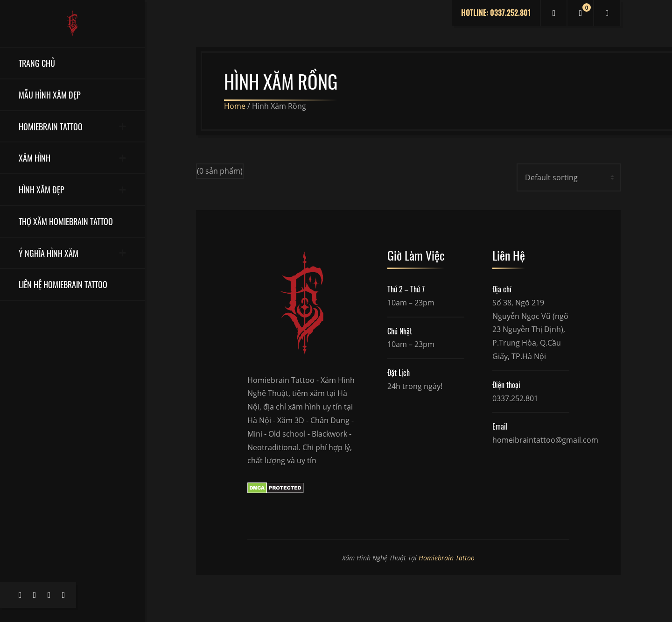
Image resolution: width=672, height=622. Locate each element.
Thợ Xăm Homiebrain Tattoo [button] (66, 221)
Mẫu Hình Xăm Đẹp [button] (50, 95)
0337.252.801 (515, 398)
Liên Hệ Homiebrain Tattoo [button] (63, 284)
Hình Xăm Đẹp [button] (42, 189)
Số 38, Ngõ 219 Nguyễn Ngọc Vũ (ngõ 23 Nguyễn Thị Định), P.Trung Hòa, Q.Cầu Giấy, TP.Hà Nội (530, 329)
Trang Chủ (37, 63)
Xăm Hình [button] (35, 158)
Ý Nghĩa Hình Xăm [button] (49, 253)
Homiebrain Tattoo (447, 558)
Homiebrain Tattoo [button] (51, 126)
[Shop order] (569, 177)
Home (235, 106)
